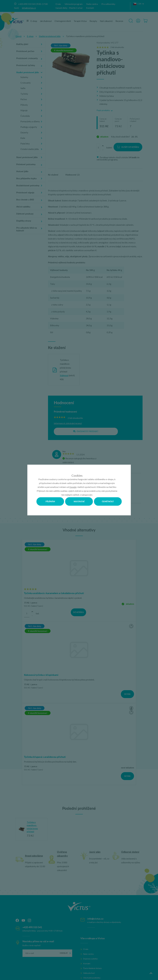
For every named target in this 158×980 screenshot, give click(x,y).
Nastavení (79, 501)
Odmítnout (108, 501)
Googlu (73, 487)
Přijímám (50, 501)
